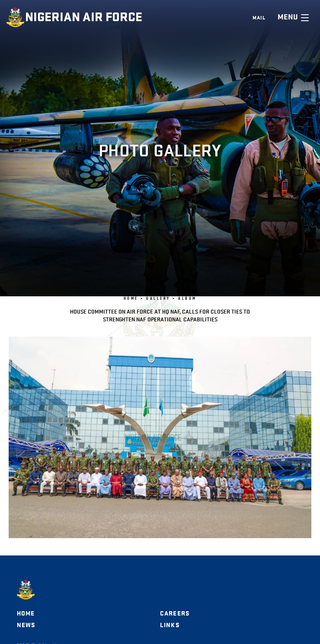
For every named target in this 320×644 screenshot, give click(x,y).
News (26, 625)
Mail (259, 18)
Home (26, 614)
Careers (175, 614)
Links (170, 625)
